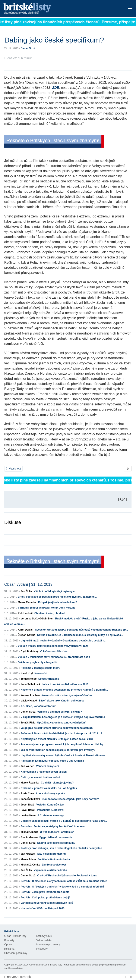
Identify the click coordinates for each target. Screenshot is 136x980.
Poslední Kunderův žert (50, 805)
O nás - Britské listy (15, 936)
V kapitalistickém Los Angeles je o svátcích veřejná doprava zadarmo (63, 717)
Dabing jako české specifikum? (56, 843)
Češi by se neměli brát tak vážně (40, 777)
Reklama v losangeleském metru (40, 668)
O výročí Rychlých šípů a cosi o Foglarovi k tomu (67, 876)
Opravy (8, 945)
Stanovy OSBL (45, 936)
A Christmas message (51, 816)
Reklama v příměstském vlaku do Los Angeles (49, 788)
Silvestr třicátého (49, 679)
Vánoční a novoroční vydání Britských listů (47, 903)
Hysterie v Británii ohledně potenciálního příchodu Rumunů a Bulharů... (64, 690)
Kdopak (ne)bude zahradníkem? (57, 602)
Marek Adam (28, 859)
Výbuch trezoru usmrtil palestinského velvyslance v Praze (53, 646)
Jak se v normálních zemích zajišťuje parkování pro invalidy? (58, 750)
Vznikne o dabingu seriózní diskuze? (59, 712)
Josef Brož (27, 805)
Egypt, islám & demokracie (56, 837)
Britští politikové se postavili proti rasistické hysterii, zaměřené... (57, 597)
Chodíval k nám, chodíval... (51, 613)
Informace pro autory (48, 945)
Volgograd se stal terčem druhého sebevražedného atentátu (57, 728)
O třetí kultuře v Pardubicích (57, 832)
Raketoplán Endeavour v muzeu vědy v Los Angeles (52, 761)
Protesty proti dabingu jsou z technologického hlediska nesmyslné (61, 848)
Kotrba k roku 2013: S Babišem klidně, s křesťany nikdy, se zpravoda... (80, 635)
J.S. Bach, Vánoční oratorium (39, 706)
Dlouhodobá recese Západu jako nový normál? (70, 799)
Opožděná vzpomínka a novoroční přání (61, 723)
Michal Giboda (29, 832)
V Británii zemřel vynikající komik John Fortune (46, 608)
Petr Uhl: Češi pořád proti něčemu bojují (45, 898)
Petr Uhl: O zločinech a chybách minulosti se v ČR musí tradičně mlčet (64, 881)
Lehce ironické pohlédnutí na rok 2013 (65, 684)
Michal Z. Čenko (30, 865)
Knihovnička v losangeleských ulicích (44, 772)
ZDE (56, 88)
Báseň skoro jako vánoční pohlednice (61, 701)
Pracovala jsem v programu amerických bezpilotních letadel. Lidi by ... (63, 744)
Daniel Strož (28, 48)
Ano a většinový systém (50, 794)
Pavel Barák (28, 810)
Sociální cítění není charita (54, 859)
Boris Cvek (27, 794)
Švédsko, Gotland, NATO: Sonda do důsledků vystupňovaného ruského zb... (81, 630)
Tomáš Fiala (28, 723)
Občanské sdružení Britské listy (46, 965)
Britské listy (54, 9)
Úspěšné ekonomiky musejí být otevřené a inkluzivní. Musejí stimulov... (64, 755)
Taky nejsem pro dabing (51, 854)
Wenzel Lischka (30, 695)
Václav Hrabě (29, 701)
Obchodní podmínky (16, 953)
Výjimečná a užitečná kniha (50, 870)
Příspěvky (42, 949)
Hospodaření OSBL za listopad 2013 (43, 908)
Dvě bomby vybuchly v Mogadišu (38, 662)
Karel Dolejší (26, 630)
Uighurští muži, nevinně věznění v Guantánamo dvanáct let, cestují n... (64, 641)
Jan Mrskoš (28, 854)
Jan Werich (28, 766)
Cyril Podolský (30, 651)
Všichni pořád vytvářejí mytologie (54, 591)
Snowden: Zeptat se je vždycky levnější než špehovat (53, 826)
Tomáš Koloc (29, 679)
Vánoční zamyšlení (48, 766)
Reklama (9, 949)
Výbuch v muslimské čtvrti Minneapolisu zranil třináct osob (54, 657)
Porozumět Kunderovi (50, 810)
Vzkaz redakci (44, 940)
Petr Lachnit (25, 613)
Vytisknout (13, 469)
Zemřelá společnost (54, 865)
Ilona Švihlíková (30, 684)
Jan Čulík (26, 591)
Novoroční (41, 673)
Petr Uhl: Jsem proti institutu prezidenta (45, 892)
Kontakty (9, 940)
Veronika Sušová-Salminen (37, 619)
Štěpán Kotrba (26, 635)
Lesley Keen (28, 816)
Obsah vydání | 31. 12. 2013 (28, 584)
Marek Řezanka (27, 602)
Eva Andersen (29, 837)
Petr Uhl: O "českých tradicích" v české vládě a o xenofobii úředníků (62, 887)
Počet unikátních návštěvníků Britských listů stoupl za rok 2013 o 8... (63, 734)
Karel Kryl (27, 673)
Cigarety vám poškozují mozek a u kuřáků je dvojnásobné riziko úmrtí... (64, 821)
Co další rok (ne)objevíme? (57, 783)
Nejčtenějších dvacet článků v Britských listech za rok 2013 (57, 739)
